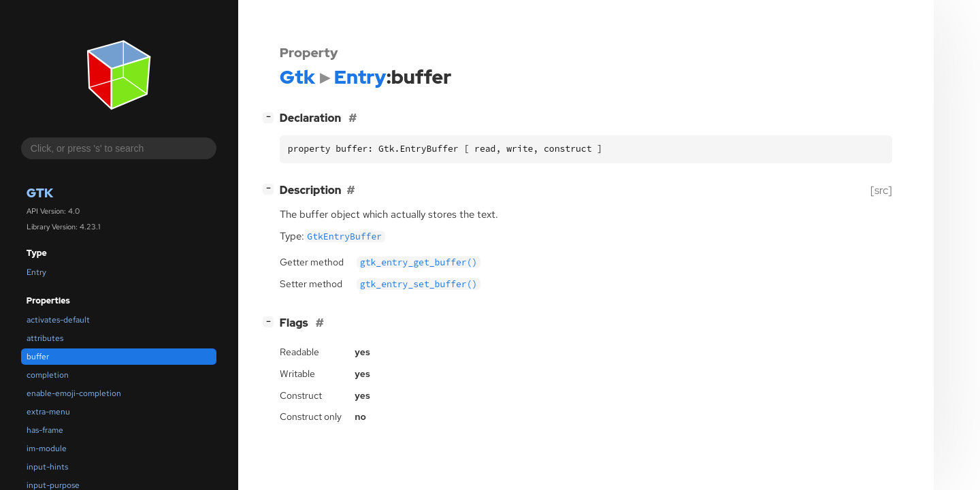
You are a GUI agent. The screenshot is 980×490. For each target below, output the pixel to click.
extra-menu (48, 412)
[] (271, 117)
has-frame (45, 430)
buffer (38, 357)
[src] (881, 190)
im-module (47, 448)
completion (48, 375)
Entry (36, 272)
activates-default (58, 320)
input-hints (47, 467)
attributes (45, 338)
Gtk (40, 193)
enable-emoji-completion (74, 393)
